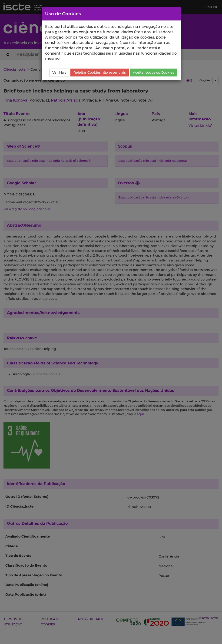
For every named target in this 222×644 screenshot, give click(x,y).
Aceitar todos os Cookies (154, 73)
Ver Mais (59, 73)
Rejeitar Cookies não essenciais (100, 73)
